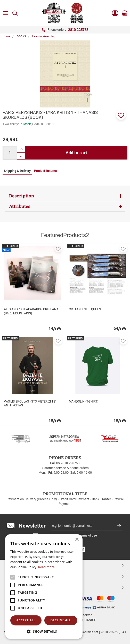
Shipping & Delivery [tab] (17, 171)
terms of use (88, 536)
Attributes (20, 206)
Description (22, 196)
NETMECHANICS (84, 620)
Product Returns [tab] (45, 171)
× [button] (77, 540)
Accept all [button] (26, 620)
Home (6, 36)
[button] (121, 115)
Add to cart (76, 152)
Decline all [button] (61, 620)
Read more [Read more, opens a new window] (46, 567)
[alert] (44, 587)
